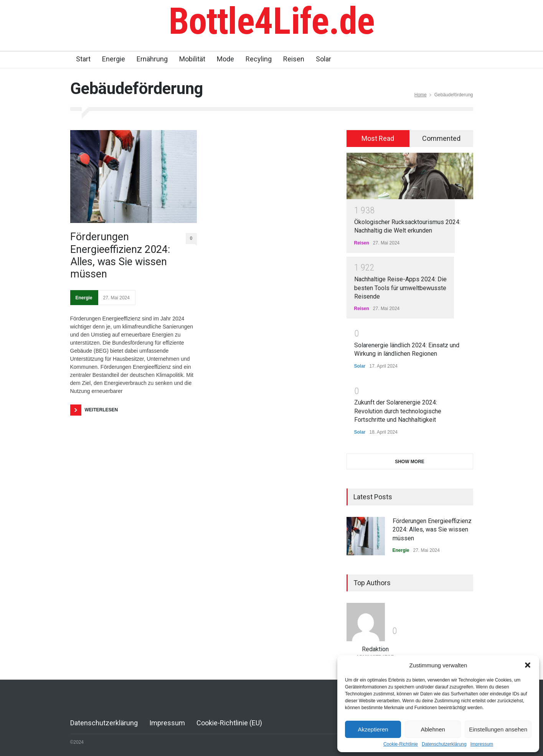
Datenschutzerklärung (444, 744)
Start (83, 59)
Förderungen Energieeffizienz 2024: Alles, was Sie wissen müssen (120, 255)
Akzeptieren (373, 729)
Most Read (378, 138)
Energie (114, 59)
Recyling (259, 59)
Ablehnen (433, 729)
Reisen (294, 59)
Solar (323, 59)
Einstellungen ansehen (498, 729)
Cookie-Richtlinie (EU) (229, 723)
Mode (225, 59)
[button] (528, 665)
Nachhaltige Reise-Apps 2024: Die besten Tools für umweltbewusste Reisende (400, 288)
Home (421, 95)
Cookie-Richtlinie (401, 744)
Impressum (482, 744)
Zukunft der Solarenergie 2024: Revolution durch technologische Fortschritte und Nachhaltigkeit (398, 411)
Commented (441, 138)
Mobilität (192, 59)
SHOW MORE (410, 462)
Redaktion (375, 649)
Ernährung (152, 59)
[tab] (378, 139)
